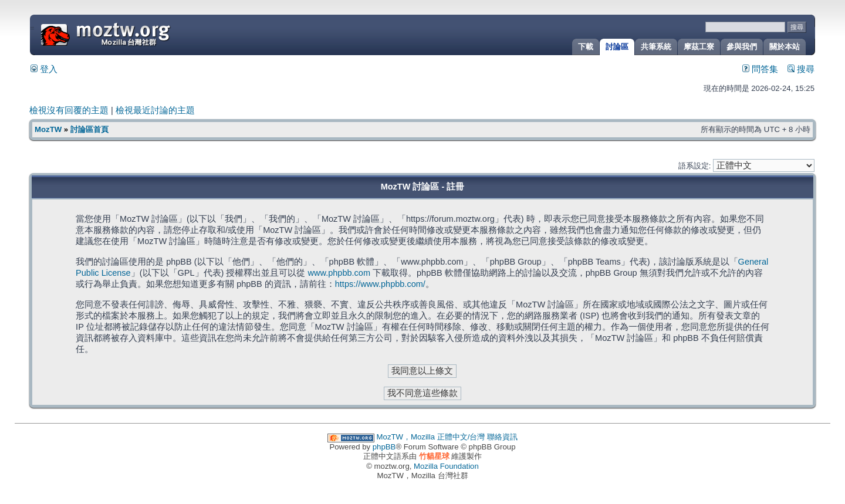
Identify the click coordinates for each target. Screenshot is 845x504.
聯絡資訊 (502, 437)
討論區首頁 (89, 129)
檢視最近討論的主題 (155, 110)
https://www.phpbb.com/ (380, 284)
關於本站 (785, 47)
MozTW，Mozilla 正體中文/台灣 (431, 437)
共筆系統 (656, 47)
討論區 (617, 47)
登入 (44, 69)
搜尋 (801, 69)
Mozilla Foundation (446, 466)
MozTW (134, 34)
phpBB (384, 447)
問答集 (760, 69)
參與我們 (742, 47)
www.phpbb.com (339, 273)
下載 (586, 47)
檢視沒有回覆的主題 (69, 110)
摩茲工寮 (699, 47)
